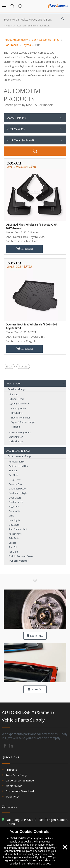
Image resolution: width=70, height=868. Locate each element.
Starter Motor (16, 437)
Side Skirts (14, 538)
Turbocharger (16, 441)
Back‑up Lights (19, 409)
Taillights (16, 427)
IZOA (9, 366)
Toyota (23, 366)
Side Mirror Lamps (21, 418)
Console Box (15, 484)
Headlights (17, 413)
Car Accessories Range (19, 456)
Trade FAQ (12, 797)
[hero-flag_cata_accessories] (35, 663)
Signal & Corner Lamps (23, 422)
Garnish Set (15, 511)
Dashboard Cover (18, 489)
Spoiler (12, 543)
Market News (14, 786)
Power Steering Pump (20, 432)
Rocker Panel (15, 534)
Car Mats (13, 475)
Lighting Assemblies (19, 404)
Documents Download (20, 791)
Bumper (13, 471)
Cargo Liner (15, 480)
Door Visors (15, 498)
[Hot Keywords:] (63, 20)
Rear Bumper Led (18, 529)
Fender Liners (16, 502)
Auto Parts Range (16, 389)
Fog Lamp (14, 507)
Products (11, 770)
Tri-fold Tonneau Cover (21, 556)
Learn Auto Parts (35, 637)
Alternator (14, 395)
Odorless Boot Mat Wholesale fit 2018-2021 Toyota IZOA (32, 326)
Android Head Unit (19, 466)
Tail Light (13, 552)
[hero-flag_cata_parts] (35, 609)
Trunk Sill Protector (19, 561)
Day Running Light (18, 493)
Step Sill (13, 547)
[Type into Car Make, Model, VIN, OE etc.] (32, 20)
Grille (11, 516)
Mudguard (14, 525)
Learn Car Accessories (35, 690)
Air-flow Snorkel (17, 462)
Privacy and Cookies (38, 864)
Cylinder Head (16, 399)
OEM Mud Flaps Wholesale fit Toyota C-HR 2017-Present (31, 226)
